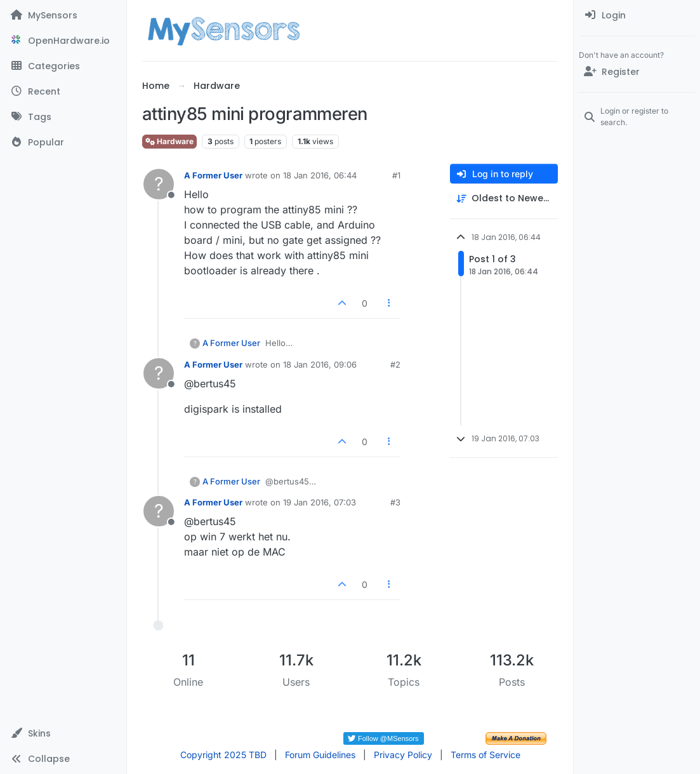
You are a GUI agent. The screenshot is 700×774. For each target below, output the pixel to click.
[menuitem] (637, 15)
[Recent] (63, 91)
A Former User (213, 175)
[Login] (637, 15)
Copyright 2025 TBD (223, 755)
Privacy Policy (403, 755)
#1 (396, 175)
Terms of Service (485, 755)
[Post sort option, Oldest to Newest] (504, 198)
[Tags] (63, 117)
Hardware (169, 141)
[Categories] (63, 66)
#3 (395, 502)
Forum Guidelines (320, 755)
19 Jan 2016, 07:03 (320, 502)
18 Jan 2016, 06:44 (320, 175)
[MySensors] (63, 15)
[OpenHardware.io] (63, 41)
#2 (395, 364)
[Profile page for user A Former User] (159, 184)
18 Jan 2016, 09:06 (320, 364)
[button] (63, 733)
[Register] (637, 72)
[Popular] (63, 142)
